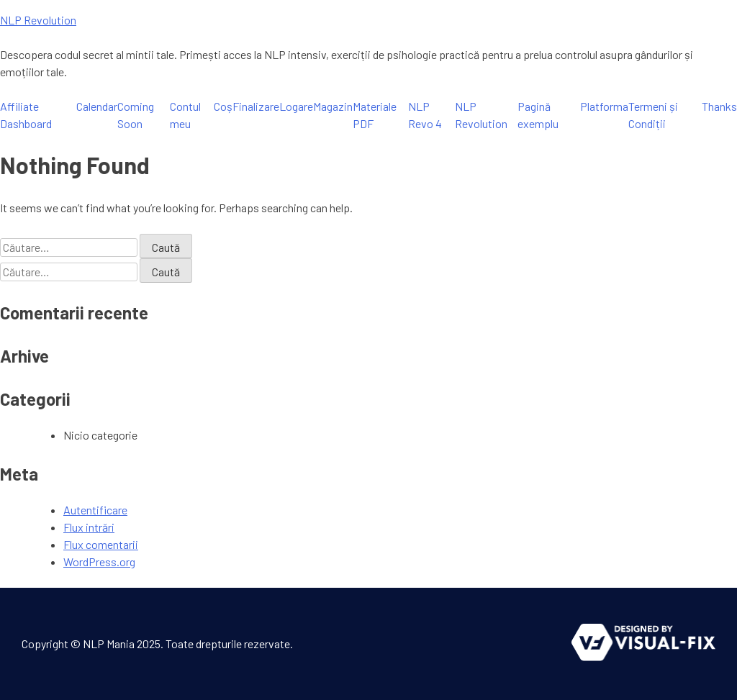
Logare (296, 106)
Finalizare (256, 106)
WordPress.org (99, 562)
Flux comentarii (101, 544)
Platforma (604, 106)
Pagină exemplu (538, 115)
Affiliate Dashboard (26, 115)
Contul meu (185, 115)
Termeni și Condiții (653, 115)
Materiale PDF (375, 115)
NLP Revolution (38, 20)
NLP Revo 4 (425, 115)
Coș (223, 106)
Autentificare (95, 510)
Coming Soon (136, 115)
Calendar (97, 106)
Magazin (333, 106)
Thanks (719, 106)
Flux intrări (89, 527)
